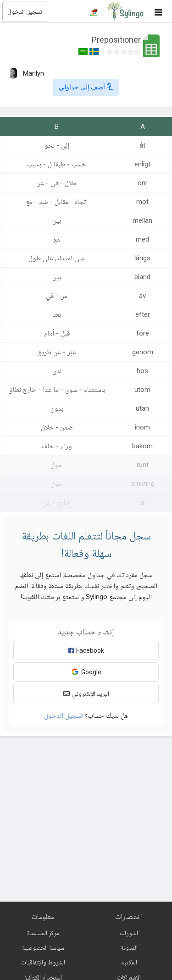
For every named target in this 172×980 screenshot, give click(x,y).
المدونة (129, 947)
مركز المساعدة (43, 933)
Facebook (86, 650)
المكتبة (129, 962)
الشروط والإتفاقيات (43, 962)
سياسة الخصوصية (43, 947)
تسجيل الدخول (25, 11)
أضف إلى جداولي (86, 87)
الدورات (129, 933)
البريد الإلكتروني (86, 694)
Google (86, 672)
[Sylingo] (125, 11)
